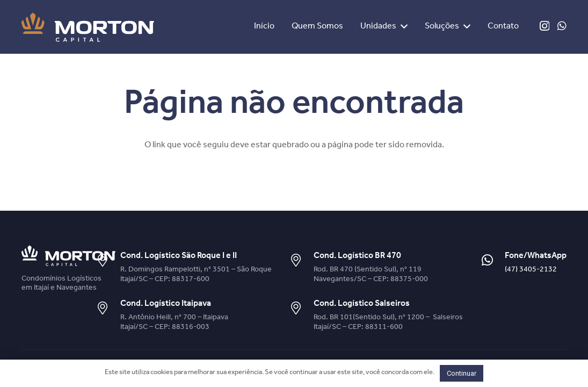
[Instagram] (545, 26)
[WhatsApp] (562, 26)
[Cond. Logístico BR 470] (301, 261)
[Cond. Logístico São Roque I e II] (107, 261)
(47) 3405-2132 (531, 270)
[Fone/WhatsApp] (492, 261)
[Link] (88, 27)
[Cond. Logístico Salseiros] (301, 309)
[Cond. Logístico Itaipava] (107, 309)
